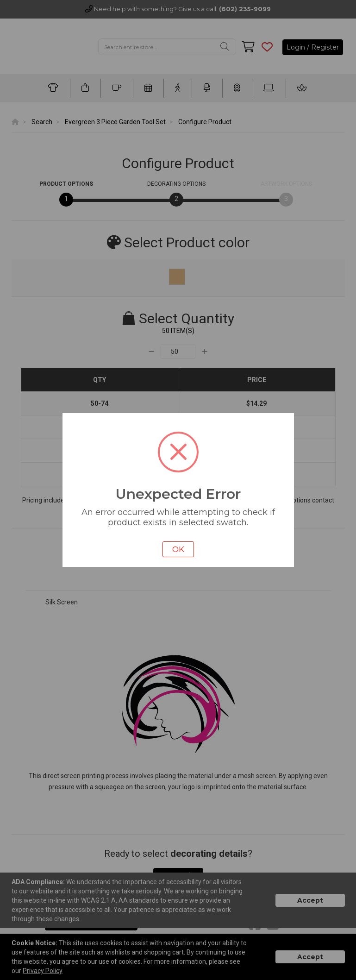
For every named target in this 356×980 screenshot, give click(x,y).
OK (178, 549)
